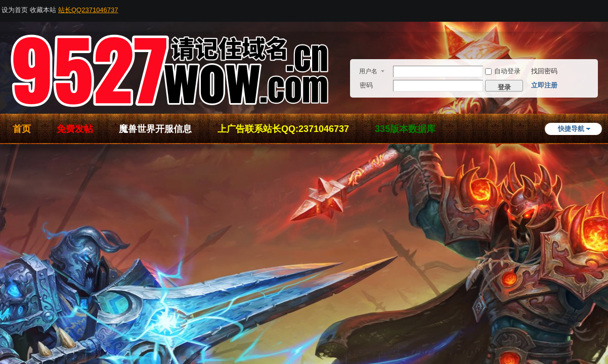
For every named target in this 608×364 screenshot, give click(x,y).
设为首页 (15, 10)
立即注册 (544, 85)
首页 (22, 129)
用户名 (368, 71)
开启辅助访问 (605, 7)
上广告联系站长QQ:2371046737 (283, 129)
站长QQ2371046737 (88, 10)
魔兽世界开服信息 (155, 129)
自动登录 (503, 71)
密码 (366, 85)
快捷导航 (571, 129)
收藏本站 (43, 10)
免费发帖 (75, 129)
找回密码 (544, 71)
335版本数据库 (405, 129)
